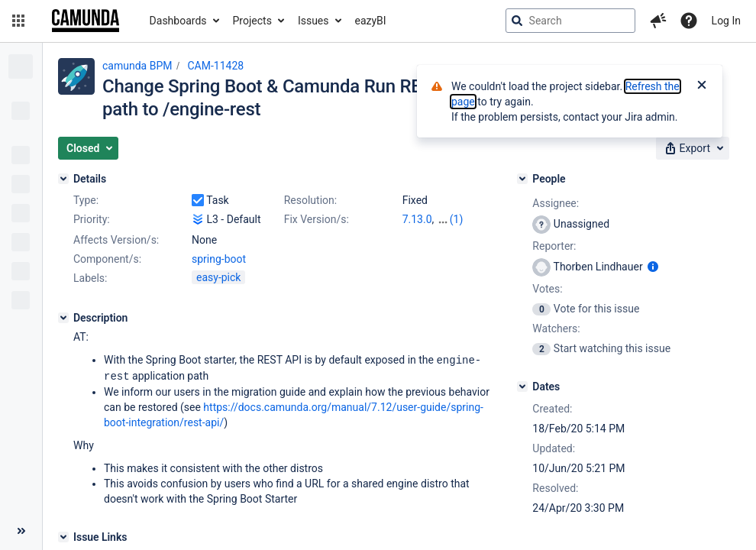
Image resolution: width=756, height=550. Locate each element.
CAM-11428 (215, 66)
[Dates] (522, 387)
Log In (726, 21)
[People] (522, 179)
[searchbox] (570, 21)
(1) (457, 219)
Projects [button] (252, 21)
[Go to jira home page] (86, 21)
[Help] (689, 21)
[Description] (63, 318)
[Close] (702, 86)
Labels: (90, 278)
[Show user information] (653, 267)
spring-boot (219, 259)
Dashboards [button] (178, 21)
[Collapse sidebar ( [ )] (21, 531)
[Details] (63, 179)
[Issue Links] (63, 535)
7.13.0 (417, 219)
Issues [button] (313, 21)
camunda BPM (137, 66)
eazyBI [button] (371, 21)
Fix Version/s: (317, 219)
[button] (18, 21)
